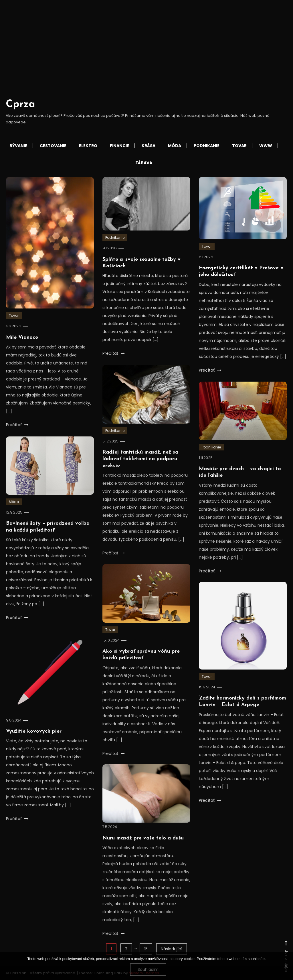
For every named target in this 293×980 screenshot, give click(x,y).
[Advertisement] (147, 54)
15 (146, 949)
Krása (149, 146)
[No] (286, 966)
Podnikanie (207, 146)
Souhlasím (148, 969)
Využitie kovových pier (34, 741)
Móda (175, 146)
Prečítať (17, 425)
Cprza (20, 105)
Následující (172, 949)
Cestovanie (53, 146)
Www (266, 146)
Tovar (239, 146)
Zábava (144, 163)
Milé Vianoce (22, 337)
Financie (119, 146)
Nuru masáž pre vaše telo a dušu (143, 848)
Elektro (88, 146)
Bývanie (18, 146)
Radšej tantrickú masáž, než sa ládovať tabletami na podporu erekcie (140, 468)
